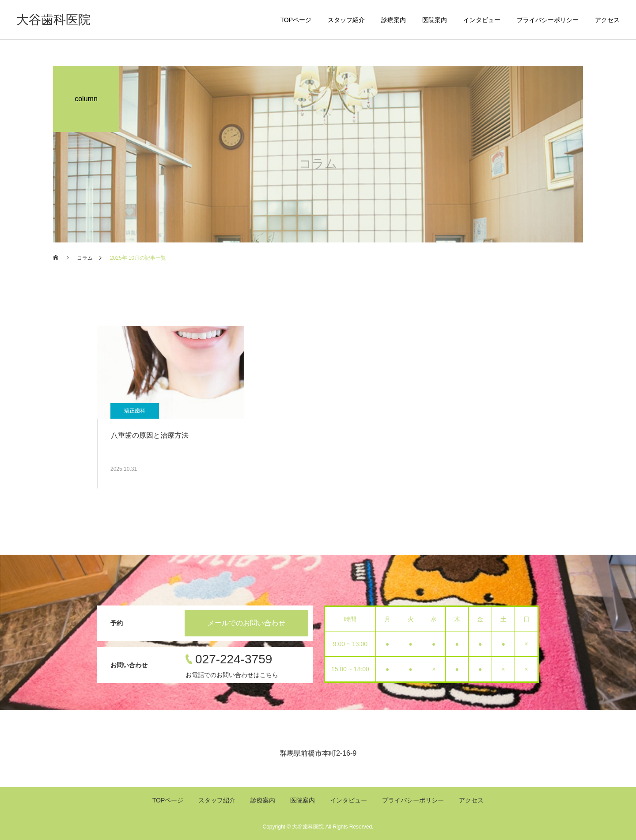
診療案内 (394, 20)
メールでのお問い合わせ (246, 623)
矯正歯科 (135, 411)
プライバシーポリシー (548, 20)
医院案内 (435, 20)
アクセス (607, 20)
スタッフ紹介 (346, 20)
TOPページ (296, 20)
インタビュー (482, 20)
